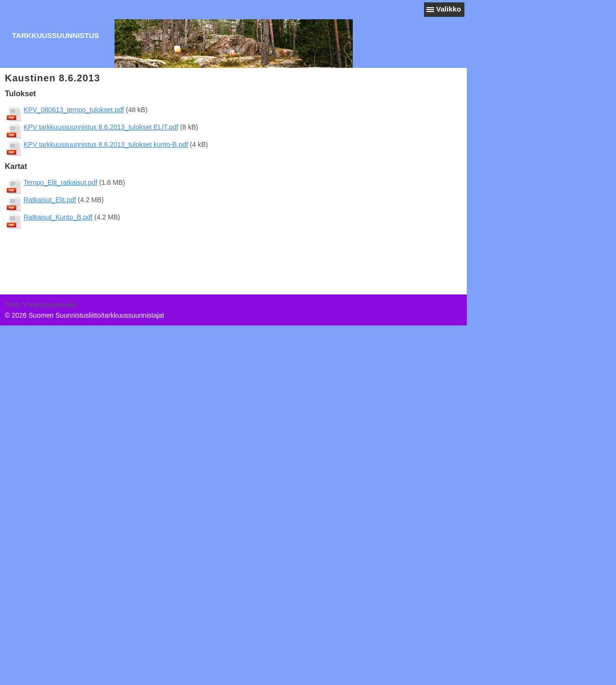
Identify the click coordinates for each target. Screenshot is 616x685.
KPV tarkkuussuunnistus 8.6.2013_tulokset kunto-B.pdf (110, 144)
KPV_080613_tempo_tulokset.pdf (78, 110)
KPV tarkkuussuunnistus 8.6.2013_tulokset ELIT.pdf (105, 127)
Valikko (449, 9)
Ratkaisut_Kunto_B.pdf (62, 217)
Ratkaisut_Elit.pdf (54, 200)
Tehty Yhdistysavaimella (41, 305)
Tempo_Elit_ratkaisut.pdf (64, 182)
